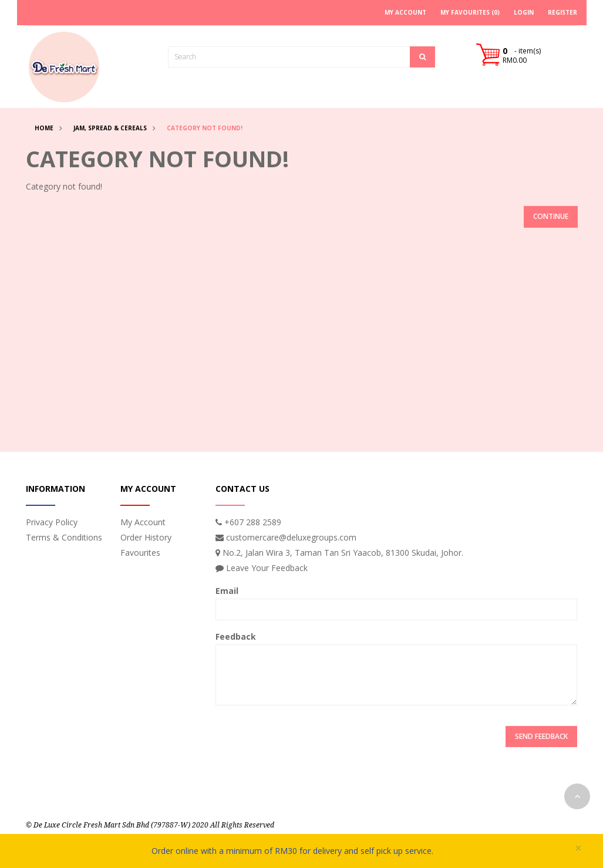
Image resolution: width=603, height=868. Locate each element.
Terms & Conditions (64, 537)
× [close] (578, 848)
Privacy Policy (52, 522)
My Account (143, 522)
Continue (551, 216)
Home (44, 128)
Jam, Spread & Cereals (110, 128)
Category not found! (205, 128)
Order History (146, 537)
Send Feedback (541, 736)
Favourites (140, 553)
